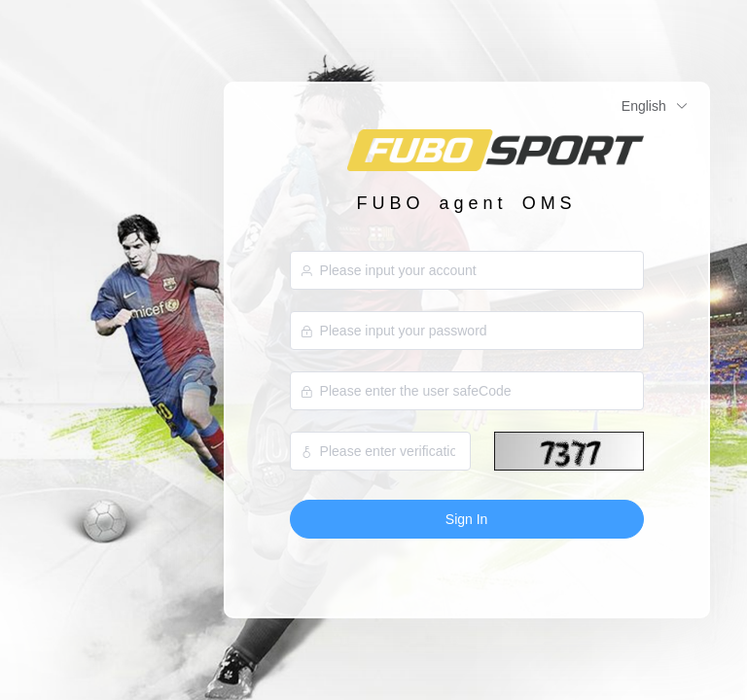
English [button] (655, 106)
